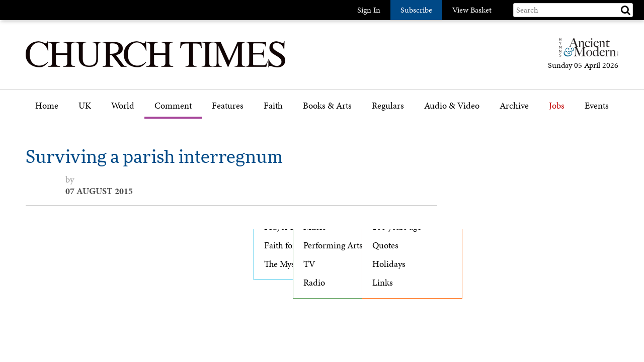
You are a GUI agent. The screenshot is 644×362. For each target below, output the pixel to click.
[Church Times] (155, 66)
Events (597, 106)
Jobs (557, 106)
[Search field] (573, 10)
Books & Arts (327, 106)
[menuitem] (47, 109)
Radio (314, 283)
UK (85, 106)
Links (383, 283)
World (123, 106)
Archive (514, 106)
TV (309, 264)
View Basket (472, 10)
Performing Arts (333, 245)
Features (228, 106)
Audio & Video (452, 106)
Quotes (385, 245)
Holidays (389, 264)
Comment (173, 106)
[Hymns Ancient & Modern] (586, 52)
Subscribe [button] (416, 10)
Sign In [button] (369, 10)
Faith (273, 106)
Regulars (388, 106)
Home (47, 106)
